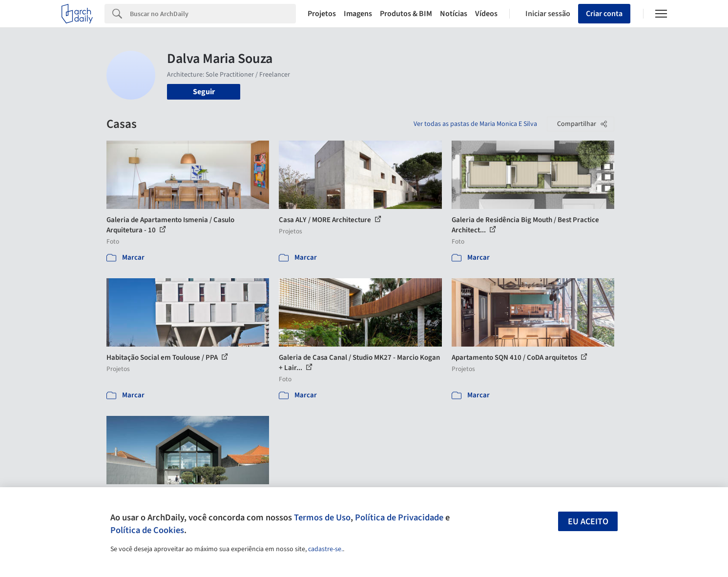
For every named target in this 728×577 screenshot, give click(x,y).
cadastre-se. (325, 549)
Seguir (204, 92)
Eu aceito (588, 522)
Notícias (454, 14)
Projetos (322, 14)
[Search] (213, 14)
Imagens (358, 14)
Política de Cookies (147, 530)
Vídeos (486, 14)
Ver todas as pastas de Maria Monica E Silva (475, 124)
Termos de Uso (322, 517)
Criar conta (604, 14)
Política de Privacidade (399, 517)
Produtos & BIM (406, 14)
